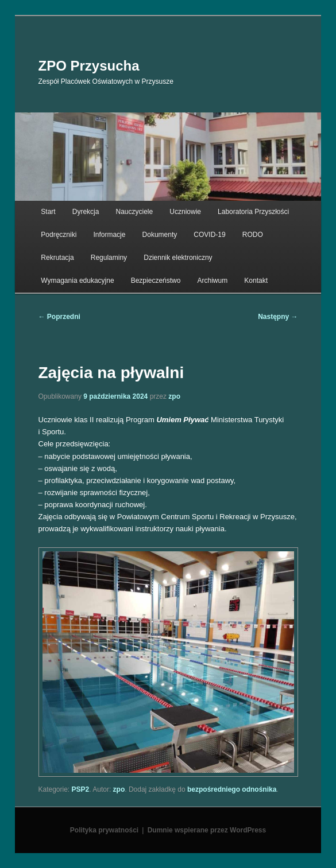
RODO (253, 235)
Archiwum (213, 281)
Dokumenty (160, 235)
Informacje (109, 235)
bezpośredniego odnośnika (232, 789)
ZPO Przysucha (89, 66)
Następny (278, 317)
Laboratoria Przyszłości (253, 212)
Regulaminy (109, 258)
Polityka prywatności (104, 830)
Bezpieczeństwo (156, 281)
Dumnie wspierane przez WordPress (207, 830)
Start (48, 212)
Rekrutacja (57, 258)
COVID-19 (209, 235)
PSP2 (81, 789)
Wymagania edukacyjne (77, 281)
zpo (174, 396)
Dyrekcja (86, 212)
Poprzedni (59, 317)
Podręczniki (59, 235)
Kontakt (256, 281)
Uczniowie (185, 212)
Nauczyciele (135, 212)
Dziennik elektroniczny (178, 258)
